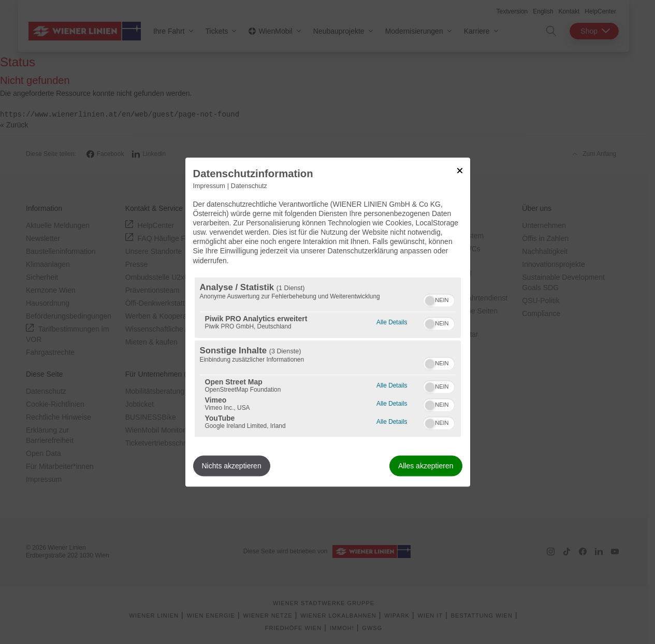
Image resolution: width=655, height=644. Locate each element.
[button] (430, 300)
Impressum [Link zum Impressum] (209, 186)
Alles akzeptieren (426, 466)
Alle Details (392, 321)
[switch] (439, 299)
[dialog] (328, 322)
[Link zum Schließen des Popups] (460, 170)
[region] (328, 357)
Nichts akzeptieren (232, 466)
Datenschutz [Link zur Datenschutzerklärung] (249, 186)
